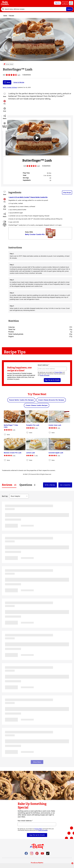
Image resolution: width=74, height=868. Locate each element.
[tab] (9, 485)
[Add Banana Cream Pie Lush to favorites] (5, 460)
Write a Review (50, 485)
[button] (5, 102)
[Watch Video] (37, 138)
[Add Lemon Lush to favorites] (27, 460)
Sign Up (57, 3)
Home (5, 15)
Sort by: (5, 496)
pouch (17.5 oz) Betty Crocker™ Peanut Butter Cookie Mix (28, 197)
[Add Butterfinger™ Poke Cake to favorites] (5, 434)
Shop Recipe (67, 192)
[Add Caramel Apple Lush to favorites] (50, 460)
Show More (37, 762)
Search (70, 9)
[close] (72, 863)
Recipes (12, 15)
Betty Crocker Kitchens (10, 87)
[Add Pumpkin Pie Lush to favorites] (27, 433)
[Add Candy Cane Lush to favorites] (50, 433)
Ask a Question (65, 485)
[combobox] (34, 9)
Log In (65, 3)
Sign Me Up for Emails (52, 380)
